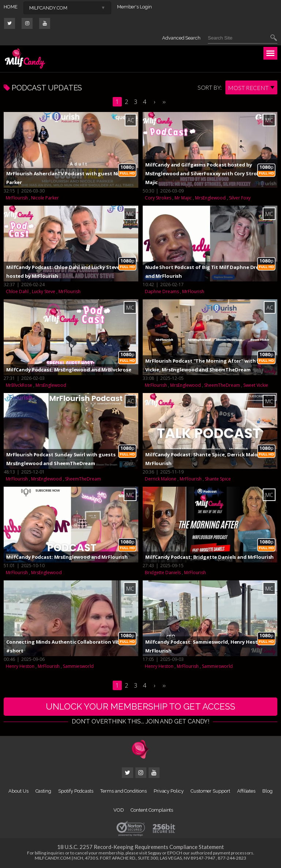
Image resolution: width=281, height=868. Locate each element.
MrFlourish (17, 198)
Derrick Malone (161, 479)
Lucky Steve (44, 291)
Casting (44, 791)
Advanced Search (181, 38)
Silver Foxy (240, 198)
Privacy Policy (169, 791)
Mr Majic (183, 198)
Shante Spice (218, 479)
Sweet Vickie (256, 385)
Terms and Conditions (123, 791)
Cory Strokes (158, 198)
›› (164, 102)
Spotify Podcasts (76, 791)
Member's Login (134, 7)
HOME (11, 7)
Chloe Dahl (17, 291)
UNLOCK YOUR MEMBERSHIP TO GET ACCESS (140, 706)
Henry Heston (20, 666)
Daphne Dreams (162, 291)
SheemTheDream (222, 385)
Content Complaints (152, 810)
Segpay (155, 853)
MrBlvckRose (19, 385)
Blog (267, 791)
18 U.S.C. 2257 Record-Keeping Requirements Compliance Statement (140, 847)
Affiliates (246, 791)
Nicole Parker (45, 198)
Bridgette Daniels (163, 573)
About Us (18, 791)
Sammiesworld (78, 666)
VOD (119, 810)
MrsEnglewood (210, 198)
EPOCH (175, 853)
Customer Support (210, 791)
